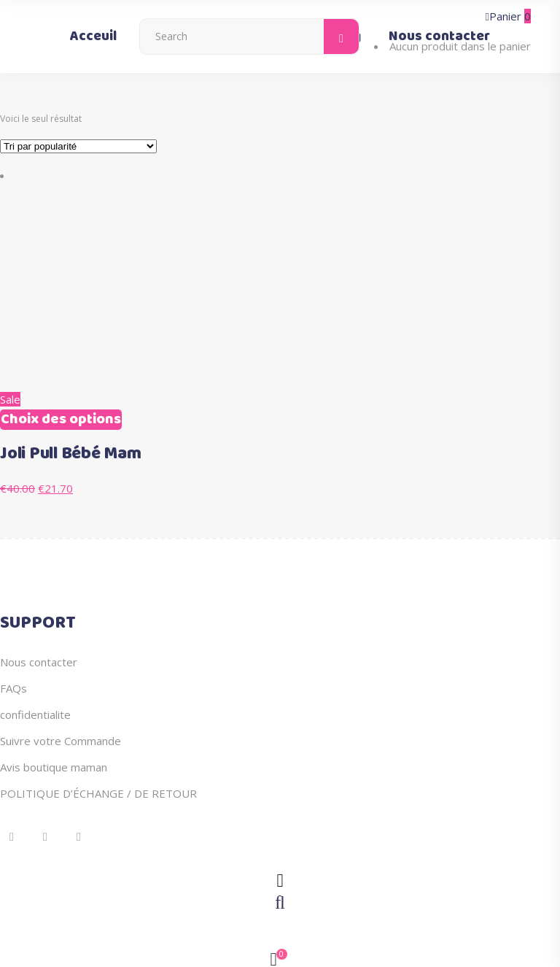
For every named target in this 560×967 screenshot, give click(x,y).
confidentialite (35, 714)
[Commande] (78, 146)
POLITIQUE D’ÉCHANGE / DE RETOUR (98, 793)
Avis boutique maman (54, 767)
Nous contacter (39, 662)
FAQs (13, 688)
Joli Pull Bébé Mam (71, 454)
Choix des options (61, 420)
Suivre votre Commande (61, 741)
